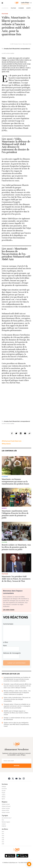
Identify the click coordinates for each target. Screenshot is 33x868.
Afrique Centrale (6, 808)
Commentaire (8, 624)
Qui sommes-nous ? (7, 818)
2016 (3, 844)
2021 (3, 834)
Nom (5, 646)
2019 (3, 838)
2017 (3, 842)
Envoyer (17, 766)
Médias (4, 797)
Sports (3, 799)
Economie (21, 8)
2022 (3, 832)
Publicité (4, 826)
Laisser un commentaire (16, 663)
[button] (29, 864)
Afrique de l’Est (5, 810)
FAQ (3, 820)
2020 (3, 836)
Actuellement (5, 8)
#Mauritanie (6, 444)
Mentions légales (6, 822)
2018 (3, 840)
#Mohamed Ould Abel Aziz (12, 441)
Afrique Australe (6, 812)
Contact (4, 824)
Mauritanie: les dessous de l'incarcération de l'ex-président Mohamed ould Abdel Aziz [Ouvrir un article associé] (16, 254)
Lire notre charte (9, 610)
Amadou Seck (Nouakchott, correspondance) (17, 49)
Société (28, 8)
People (3, 793)
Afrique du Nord (6, 804)
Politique (13, 8)
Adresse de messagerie (12, 653)
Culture (4, 795)
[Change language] (26, 3)
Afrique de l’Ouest (6, 806)
